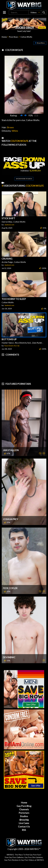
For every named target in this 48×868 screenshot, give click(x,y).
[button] (35, 12)
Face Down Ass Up (12, 346)
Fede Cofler (10, 588)
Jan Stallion (11, 450)
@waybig (24, 820)
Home (4, 37)
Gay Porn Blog (24, 806)
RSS (24, 830)
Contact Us (24, 827)
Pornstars (24, 813)
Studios (24, 816)
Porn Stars (14, 37)
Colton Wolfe (26, 37)
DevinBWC (9, 657)
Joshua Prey (11, 519)
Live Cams (24, 823)
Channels (24, 809)
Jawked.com (9, 225)
